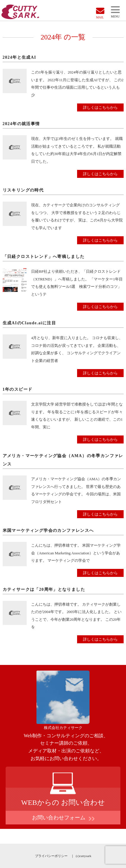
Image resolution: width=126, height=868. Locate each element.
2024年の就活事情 (21, 124)
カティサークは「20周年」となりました (44, 589)
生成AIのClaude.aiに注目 (29, 323)
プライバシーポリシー (51, 856)
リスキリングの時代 (23, 190)
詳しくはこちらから (100, 107)
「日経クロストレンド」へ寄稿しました (44, 257)
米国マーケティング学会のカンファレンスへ (48, 530)
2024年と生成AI (20, 57)
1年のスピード (18, 389)
